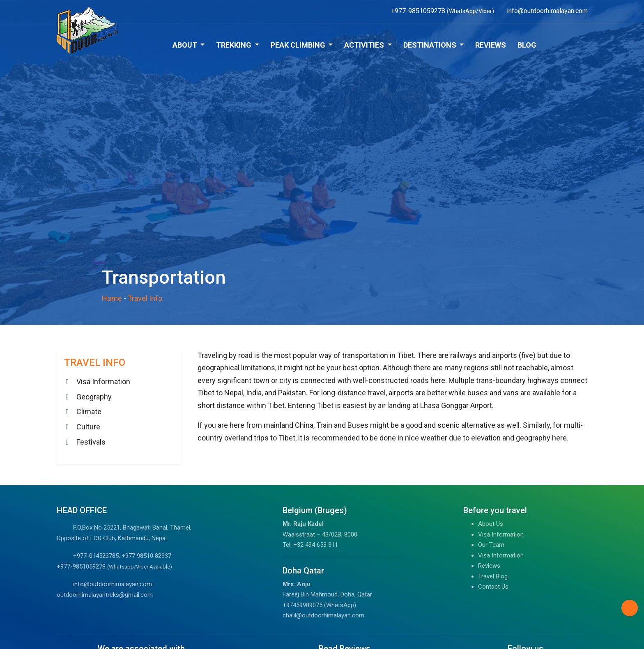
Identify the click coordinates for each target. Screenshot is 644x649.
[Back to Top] (630, 608)
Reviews (491, 45)
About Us (491, 524)
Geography (94, 397)
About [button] (186, 45)
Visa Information (103, 382)
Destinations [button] (431, 45)
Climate (89, 412)
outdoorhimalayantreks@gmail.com (105, 595)
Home (112, 298)
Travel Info (145, 298)
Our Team (491, 545)
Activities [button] (365, 45)
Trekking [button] (235, 45)
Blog (527, 45)
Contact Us (493, 587)
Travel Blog (493, 576)
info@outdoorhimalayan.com (113, 584)
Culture (88, 427)
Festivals (91, 442)
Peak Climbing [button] (299, 45)
